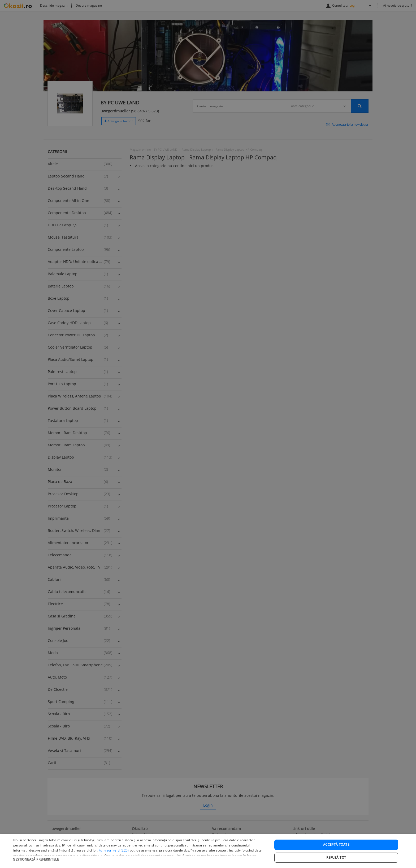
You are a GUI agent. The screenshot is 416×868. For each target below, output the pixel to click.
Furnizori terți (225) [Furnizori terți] (114, 860)
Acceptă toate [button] (336, 854)
